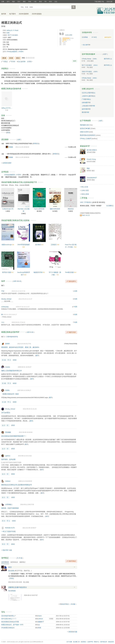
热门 (3, 285)
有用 (76, 291)
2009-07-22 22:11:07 (23, 307)
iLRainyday (5, 307)
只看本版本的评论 (12, 337)
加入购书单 (22, 62)
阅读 (40, 2)
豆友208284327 (92, 178)
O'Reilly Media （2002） (90, 78)
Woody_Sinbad (6, 299)
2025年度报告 (37, 14)
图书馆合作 (104, 642)
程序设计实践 (7, 272)
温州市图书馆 (86, 109)
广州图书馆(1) (86, 99)
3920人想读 (85, 194)
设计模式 (38, 245)
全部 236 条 (17, 281)
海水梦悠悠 (12, 591)
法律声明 (90, 642)
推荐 (75, 61)
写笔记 (5, 62)
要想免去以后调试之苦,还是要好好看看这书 (17, 485)
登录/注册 (109, 2)
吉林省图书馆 (86, 103)
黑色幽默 (8, 432)
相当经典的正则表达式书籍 (10, 622)
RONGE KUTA (10, 528)
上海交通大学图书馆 (88, 106)
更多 (8, 132)
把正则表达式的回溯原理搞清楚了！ (14, 436)
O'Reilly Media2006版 (71, 344)
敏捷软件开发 (38, 272)
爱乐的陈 (11, 571)
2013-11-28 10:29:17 (10, 315)
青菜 (40, 628)
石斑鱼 (7, 390)
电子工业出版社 (13, 35)
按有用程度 (5, 562)
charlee (8, 367)
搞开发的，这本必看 (8, 459)
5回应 (15, 360)
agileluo (8, 456)
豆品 (56, 2)
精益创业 (71, 209)
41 (5, 360)
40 (5, 383)
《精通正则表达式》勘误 (10, 394)
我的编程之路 (84, 125)
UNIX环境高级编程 (24, 245)
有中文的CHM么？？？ (9, 619)
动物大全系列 (84, 132)
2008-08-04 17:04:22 (18, 322)
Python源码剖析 (39, 209)
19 (5, 402)
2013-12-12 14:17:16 (18, 291)
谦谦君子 (41, 622)
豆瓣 (3, 2)
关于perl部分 (6, 413)
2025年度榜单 (24, 14)
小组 (35, 2)
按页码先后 (14, 562)
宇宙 (3, 291)
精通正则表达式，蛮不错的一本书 (12, 625)
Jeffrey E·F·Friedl (7, 108)
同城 (30, 2)
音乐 (19, 2)
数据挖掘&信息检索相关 (88, 135)
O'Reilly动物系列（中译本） (15, 52)
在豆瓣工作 (76, 642)
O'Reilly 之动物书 (86, 139)
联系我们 (84, 642)
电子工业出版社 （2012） (90, 65)
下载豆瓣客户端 (99, 2)
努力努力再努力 (92, 150)
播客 (24, 2)
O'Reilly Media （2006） (90, 59)
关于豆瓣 (69, 642)
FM (45, 2)
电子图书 (12, 14)
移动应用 (111, 642)
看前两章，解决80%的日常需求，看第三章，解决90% (20, 347)
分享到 (29, 62)
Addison (8, 481)
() (11, 578)
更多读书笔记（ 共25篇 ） (69, 604)
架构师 (7, 344)
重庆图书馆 (85, 112)
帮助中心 (97, 642)
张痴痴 (11, 147)
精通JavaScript (7, 245)
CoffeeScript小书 (8, 209)
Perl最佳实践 (70, 272)
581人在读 (85, 187)
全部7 (105, 54)
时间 (50, 2)
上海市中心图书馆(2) (88, 96)
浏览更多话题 (73, 632)
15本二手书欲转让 (86, 202)
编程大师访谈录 (55, 209)
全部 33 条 (30, 332)
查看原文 (36, 143)
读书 (8, 2)
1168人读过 (85, 190)
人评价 (69, 35)
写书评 (13, 62)
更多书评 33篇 (7, 550)
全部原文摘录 (7, 163)
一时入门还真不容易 (8, 531)
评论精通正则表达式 (8, 628)
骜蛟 (88, 168)
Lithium (41, 619)
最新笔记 (22, 562)
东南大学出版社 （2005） (90, 72)
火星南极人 (9, 504)
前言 (10, 567)
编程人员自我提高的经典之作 (12, 371)
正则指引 (54, 245)
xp (39, 625)
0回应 (13, 474)
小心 (3, 322)
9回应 (15, 383)
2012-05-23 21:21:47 (25, 299)
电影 (13, 2)
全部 (19, 140)
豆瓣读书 (9, 7)
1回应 (13, 497)
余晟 (8, 33)
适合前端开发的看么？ (9, 616)
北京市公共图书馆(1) (88, 93)
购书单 (4, 14)
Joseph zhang (91, 159)
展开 (37, 356)
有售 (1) (108, 59)
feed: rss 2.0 (86, 215)
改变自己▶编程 (85, 128)
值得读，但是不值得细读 (10, 508)
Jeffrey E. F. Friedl (12, 30)
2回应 (13, 425)
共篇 (20, 558)
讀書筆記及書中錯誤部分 (18, 587)
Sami (40, 616)
